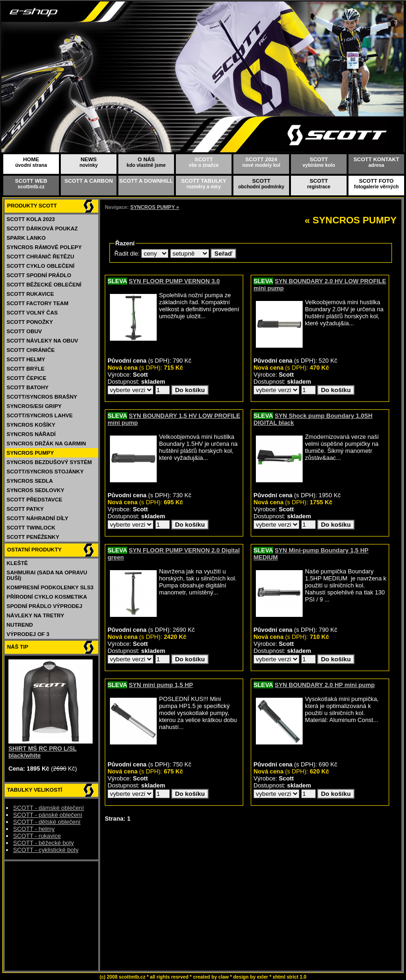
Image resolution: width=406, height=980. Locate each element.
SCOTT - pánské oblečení (48, 815)
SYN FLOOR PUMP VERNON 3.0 (174, 281)
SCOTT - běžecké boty (43, 843)
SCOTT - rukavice (37, 836)
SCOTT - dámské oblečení (48, 808)
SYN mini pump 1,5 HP (161, 685)
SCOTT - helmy (34, 829)
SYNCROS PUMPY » (154, 207)
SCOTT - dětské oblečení (47, 822)
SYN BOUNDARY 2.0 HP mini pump (325, 685)
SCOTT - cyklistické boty (46, 850)
